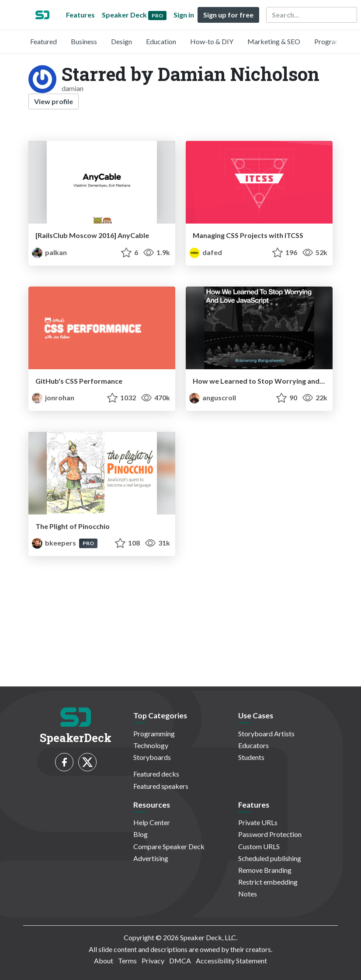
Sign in (184, 15)
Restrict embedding (268, 882)
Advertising (151, 858)
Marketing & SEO (274, 41)
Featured (43, 41)
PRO (88, 543)
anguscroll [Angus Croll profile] (213, 397)
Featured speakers (161, 786)
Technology (151, 745)
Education (161, 41)
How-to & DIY (212, 41)
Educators (253, 745)
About (104, 961)
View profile (54, 101)
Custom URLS (259, 846)
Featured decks (156, 774)
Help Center (152, 822)
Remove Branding (265, 870)
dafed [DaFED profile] (206, 252)
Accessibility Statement (231, 961)
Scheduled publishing (270, 858)
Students (251, 757)
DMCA (180, 961)
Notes (248, 894)
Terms (127, 961)
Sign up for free (228, 15)
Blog (141, 834)
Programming (335, 41)
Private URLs (258, 822)
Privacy (153, 961)
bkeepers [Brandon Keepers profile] (55, 543)
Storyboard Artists (266, 733)
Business (84, 41)
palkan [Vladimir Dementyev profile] (49, 252)
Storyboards (152, 757)
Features (80, 15)
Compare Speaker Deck (169, 846)
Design (121, 41)
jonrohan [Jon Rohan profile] (53, 397)
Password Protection (270, 834)
